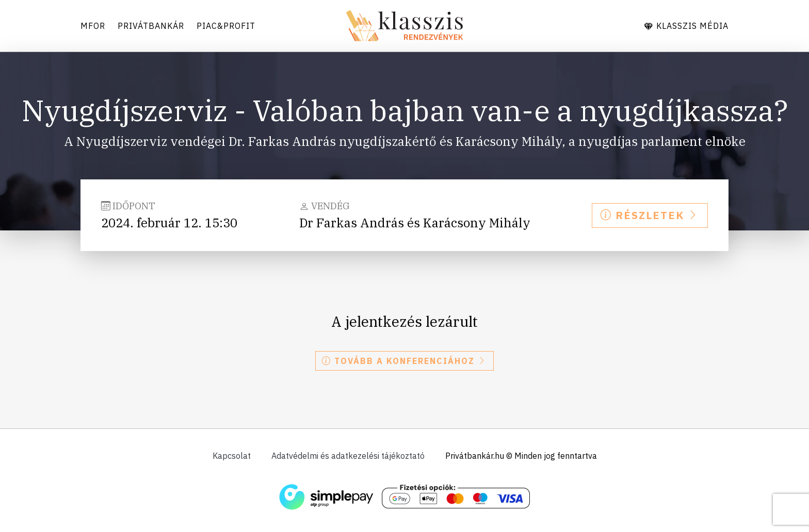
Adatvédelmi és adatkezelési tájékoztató (348, 456)
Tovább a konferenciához (405, 361)
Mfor (93, 26)
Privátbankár (151, 26)
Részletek (650, 215)
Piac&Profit (226, 26)
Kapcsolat (232, 456)
